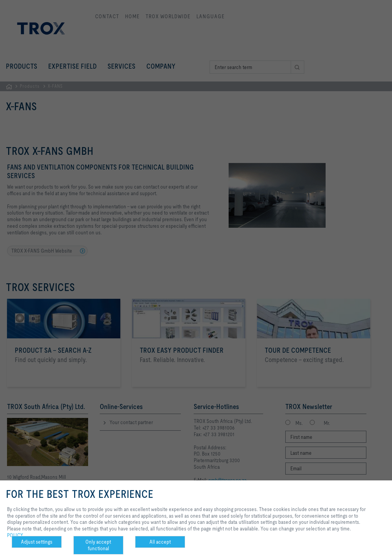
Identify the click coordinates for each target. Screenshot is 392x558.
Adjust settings (37, 542)
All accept (160, 542)
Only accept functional (98, 545)
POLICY (15, 535)
